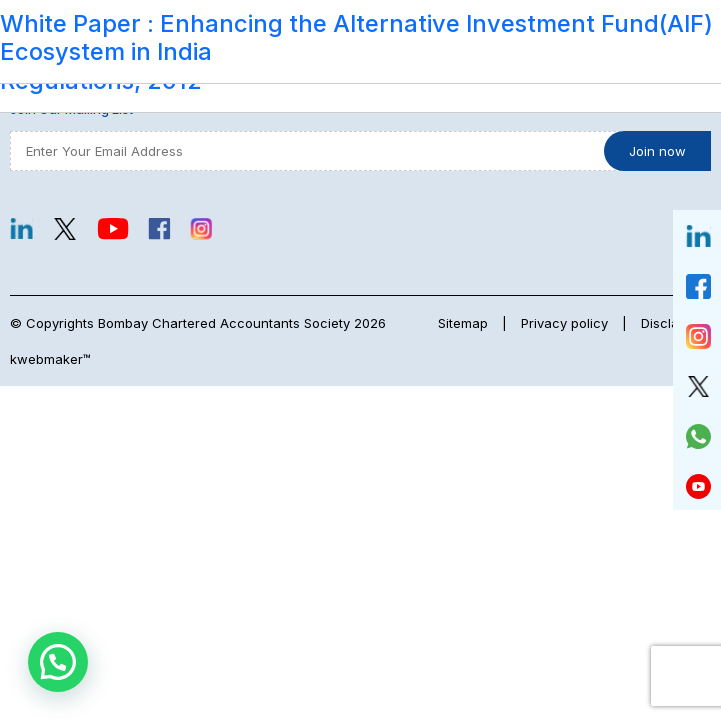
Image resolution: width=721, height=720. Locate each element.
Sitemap (463, 323)
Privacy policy (564, 323)
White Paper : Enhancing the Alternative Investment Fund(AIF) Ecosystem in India (356, 37)
